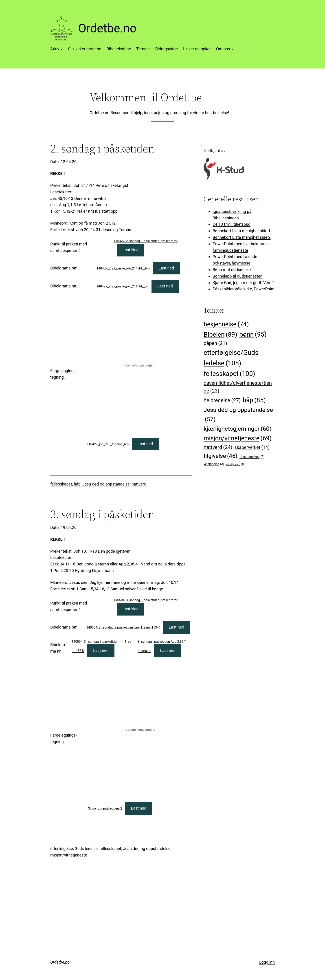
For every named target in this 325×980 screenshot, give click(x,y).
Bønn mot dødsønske (232, 270)
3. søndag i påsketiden (102, 514)
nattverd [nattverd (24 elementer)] (218, 447)
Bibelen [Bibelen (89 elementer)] (220, 334)
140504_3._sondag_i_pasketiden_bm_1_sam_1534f (123, 628)
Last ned (166, 268)
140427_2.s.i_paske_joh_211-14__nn (123, 286)
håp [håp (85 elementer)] (254, 400)
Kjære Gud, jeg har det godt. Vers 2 (244, 283)
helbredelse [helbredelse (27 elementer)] (222, 401)
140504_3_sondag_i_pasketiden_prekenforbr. (146, 600)
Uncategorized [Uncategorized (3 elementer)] (252, 457)
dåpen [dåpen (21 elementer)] (215, 343)
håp (77, 484)
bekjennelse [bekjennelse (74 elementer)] (226, 324)
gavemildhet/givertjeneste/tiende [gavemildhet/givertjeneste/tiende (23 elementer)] (238, 387)
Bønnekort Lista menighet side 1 (242, 231)
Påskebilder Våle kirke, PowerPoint (244, 289)
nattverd (139, 484)
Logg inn (267, 962)
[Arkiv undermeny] (62, 49)
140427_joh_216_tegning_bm (108, 444)
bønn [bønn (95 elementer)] (253, 335)
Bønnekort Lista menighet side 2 (242, 237)
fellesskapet (61, 484)
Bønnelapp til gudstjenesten (237, 276)
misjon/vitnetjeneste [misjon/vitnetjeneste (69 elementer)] (238, 439)
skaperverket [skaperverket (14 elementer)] (252, 447)
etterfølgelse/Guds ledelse (74, 849)
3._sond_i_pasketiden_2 (105, 809)
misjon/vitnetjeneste (69, 855)
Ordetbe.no (107, 28)
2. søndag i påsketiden (102, 148)
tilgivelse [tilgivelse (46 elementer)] (220, 456)
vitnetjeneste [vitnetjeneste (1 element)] (235, 464)
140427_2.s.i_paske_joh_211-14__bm (123, 268)
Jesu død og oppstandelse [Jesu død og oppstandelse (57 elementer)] (238, 415)
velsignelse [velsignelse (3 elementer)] (214, 464)
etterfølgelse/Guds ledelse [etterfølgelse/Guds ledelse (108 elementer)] (231, 359)
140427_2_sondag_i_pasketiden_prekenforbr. (146, 241)
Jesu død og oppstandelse (106, 484)
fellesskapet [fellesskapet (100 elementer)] (229, 374)
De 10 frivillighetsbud (231, 224)
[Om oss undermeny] (232, 49)
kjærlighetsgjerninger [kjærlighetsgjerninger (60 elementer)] (237, 429)
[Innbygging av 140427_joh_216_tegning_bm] (139, 365)
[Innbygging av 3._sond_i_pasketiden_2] (140, 730)
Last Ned (131, 250)
